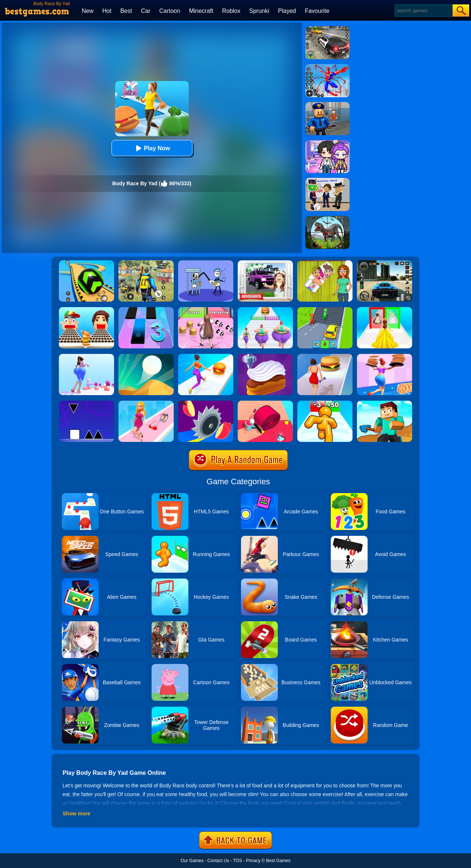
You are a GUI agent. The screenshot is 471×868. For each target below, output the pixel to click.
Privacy (253, 861)
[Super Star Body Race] (206, 310)
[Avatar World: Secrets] (327, 143)
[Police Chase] (327, 29)
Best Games (278, 861)
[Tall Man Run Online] (325, 403)
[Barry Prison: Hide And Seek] (327, 105)
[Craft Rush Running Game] (385, 403)
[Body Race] (265, 310)
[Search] (423, 10)
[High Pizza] (385, 356)
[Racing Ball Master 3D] (86, 263)
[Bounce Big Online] (86, 356)
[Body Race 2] (325, 356)
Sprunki (259, 11)
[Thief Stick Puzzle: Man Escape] (206, 263)
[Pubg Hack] (146, 263)
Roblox (231, 11)
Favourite (317, 11)
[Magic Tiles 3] (146, 310)
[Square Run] (86, 403)
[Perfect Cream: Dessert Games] (265, 356)
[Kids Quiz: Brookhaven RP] (265, 263)
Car (146, 11)
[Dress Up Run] (146, 403)
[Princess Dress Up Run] (385, 310)
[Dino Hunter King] (327, 218)
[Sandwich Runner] (86, 310)
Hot (107, 11)
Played (287, 11)
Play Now (152, 148)
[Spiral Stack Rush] (265, 403)
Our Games (192, 861)
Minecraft (201, 11)
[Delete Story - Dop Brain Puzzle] (325, 263)
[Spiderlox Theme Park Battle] (327, 67)
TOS (237, 861)
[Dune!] (146, 356)
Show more (76, 813)
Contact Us (218, 861)
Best (126, 11)
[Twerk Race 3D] (206, 356)
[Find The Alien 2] (327, 180)
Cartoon (170, 11)
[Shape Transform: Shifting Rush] (325, 310)
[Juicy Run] (206, 403)
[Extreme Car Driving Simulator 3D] (385, 263)
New (88, 11)
